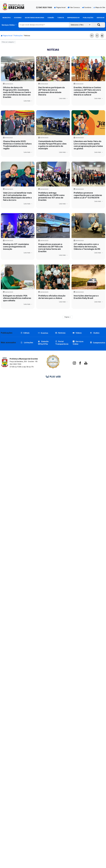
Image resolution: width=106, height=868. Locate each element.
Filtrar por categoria (8, 42)
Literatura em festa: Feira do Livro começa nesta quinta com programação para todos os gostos (88, 145)
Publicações (88, 18)
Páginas (67, 317)
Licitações (27, 343)
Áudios (95, 333)
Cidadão (51, 18)
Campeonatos (99, 343)
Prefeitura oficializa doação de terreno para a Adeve (52, 297)
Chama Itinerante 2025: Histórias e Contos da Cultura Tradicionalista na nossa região (17, 145)
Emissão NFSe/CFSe (43, 343)
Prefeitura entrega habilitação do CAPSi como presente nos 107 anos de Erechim (51, 196)
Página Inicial (60, 7)
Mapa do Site (99, 7)
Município (7, 18)
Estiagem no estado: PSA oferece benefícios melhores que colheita (17, 298)
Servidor (101, 18)
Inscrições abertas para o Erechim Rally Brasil (86, 297)
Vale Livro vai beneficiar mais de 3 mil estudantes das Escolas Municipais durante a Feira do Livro (17, 196)
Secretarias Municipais (34, 18)
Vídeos (77, 333)
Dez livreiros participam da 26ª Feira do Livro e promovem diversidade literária (52, 91)
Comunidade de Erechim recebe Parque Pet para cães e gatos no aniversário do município (52, 145)
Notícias (27, 36)
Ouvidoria (87, 7)
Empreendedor (73, 18)
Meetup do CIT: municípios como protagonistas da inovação (16, 247)
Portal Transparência (62, 343)
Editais (25, 333)
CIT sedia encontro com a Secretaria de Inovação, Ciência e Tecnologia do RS (87, 247)
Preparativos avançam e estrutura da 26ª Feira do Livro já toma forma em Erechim (51, 248)
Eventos (44, 333)
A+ (92, 36)
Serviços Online (8, 25)
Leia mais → (28, 101)
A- (97, 36)
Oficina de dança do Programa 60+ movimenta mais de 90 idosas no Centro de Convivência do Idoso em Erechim (17, 92)
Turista (61, 18)
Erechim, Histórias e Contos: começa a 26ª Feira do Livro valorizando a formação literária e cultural (87, 91)
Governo (18, 18)
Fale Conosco (74, 7)
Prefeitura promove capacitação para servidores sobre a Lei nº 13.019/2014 (88, 195)
